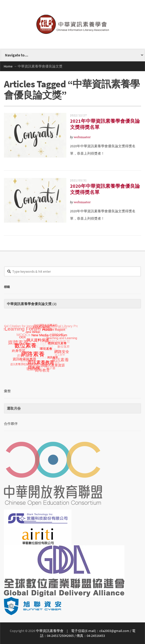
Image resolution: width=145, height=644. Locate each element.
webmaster (82, 137)
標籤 (7, 287)
